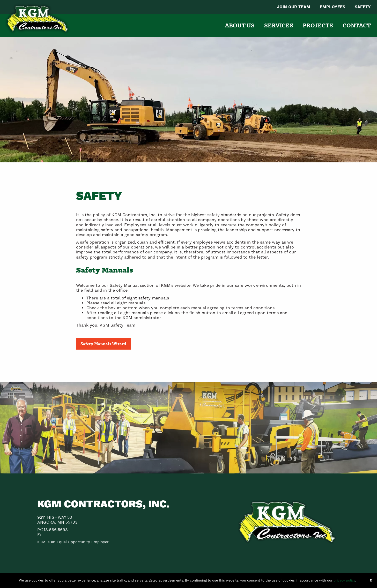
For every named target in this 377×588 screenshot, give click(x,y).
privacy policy (344, 580)
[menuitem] (294, 7)
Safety (363, 7)
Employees (332, 7)
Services (279, 25)
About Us (240, 25)
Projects (318, 25)
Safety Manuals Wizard (103, 344)
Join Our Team (294, 7)
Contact (357, 25)
